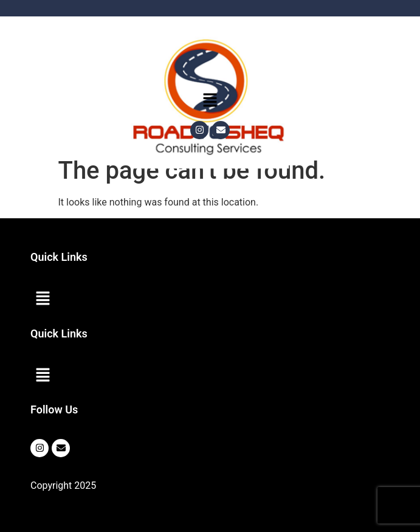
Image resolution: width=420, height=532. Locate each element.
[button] (210, 101)
